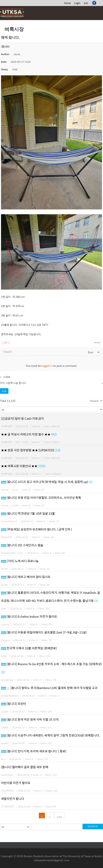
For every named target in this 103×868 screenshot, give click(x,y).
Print (97, 343)
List (4, 391)
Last (59, 816)
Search (93, 826)
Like (6, 343)
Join (86, 3)
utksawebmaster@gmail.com (52, 860)
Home (67, 3)
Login (77, 3)
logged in (47, 366)
